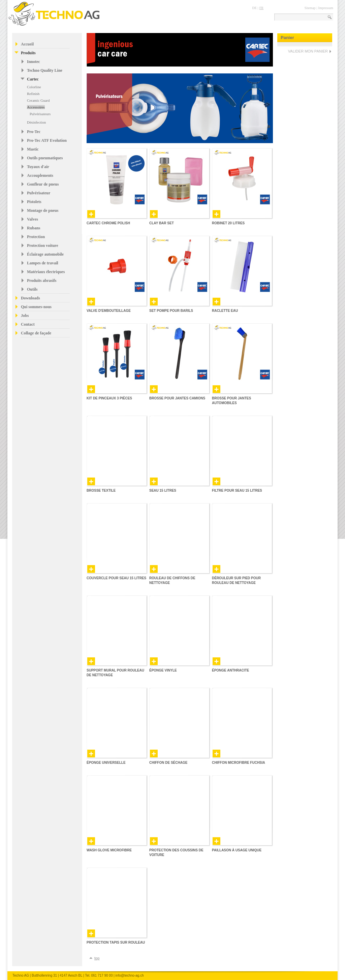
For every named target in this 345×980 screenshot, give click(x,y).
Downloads (30, 298)
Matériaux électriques (46, 272)
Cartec (33, 79)
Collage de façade (36, 333)
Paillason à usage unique (237, 850)
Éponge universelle (106, 763)
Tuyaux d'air (38, 167)
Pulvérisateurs (40, 114)
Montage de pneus (43, 210)
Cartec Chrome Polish (108, 223)
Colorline (34, 87)
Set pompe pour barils (171, 311)
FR (261, 8)
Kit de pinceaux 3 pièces (109, 398)
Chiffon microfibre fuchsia (239, 763)
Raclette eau (225, 311)
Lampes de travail (43, 263)
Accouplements (40, 175)
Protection (36, 237)
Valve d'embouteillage (109, 311)
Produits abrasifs (42, 281)
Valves (33, 219)
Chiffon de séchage (168, 763)
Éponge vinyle (163, 670)
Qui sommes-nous (36, 307)
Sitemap (310, 8)
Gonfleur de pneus (43, 184)
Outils (32, 289)
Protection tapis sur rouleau (116, 942)
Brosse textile (101, 491)
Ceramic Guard (38, 100)
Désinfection (36, 122)
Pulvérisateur (39, 193)
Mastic (33, 149)
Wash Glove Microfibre (109, 850)
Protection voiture (43, 246)
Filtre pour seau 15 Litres (237, 491)
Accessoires (36, 107)
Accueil (27, 44)
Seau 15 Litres (163, 491)
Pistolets (34, 202)
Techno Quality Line (45, 70)
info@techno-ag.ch (130, 975)
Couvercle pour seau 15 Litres (116, 578)
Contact (28, 324)
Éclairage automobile (45, 254)
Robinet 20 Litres (228, 223)
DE (254, 8)
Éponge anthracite (230, 670)
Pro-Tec (34, 132)
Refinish (33, 94)
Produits (28, 53)
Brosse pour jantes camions (177, 398)
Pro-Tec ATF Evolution (47, 140)
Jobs (25, 316)
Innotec (34, 62)
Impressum (326, 8)
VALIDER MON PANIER (308, 51)
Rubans (34, 228)
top (97, 958)
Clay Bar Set (162, 223)
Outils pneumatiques (45, 158)
